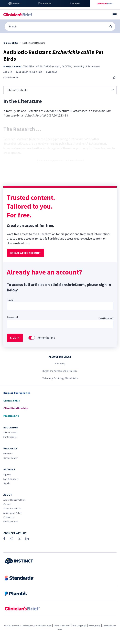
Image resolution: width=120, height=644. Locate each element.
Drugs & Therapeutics (17, 393)
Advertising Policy (13, 513)
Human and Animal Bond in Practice (60, 371)
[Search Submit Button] (111, 27)
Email (10, 300)
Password (12, 317)
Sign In (7, 483)
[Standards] (45, 3)
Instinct (48, 626)
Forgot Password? (106, 318)
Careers (7, 504)
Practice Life (11, 416)
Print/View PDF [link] (11, 77)
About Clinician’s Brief (14, 500)
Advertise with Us (12, 509)
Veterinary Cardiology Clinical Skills (60, 378)
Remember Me (46, 338)
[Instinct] (15, 3)
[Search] (60, 26)
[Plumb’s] (75, 3)
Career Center (11, 458)
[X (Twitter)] (19, 539)
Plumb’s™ (8, 453)
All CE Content (10, 432)
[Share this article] (115, 78)
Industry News (11, 522)
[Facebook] (4, 539)
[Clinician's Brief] (105, 3)
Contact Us (9, 517)
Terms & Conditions (62, 626)
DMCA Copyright (79, 626)
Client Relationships (16, 408)
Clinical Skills (12, 400)
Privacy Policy (94, 626)
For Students (10, 437)
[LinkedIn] (27, 539)
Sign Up (7, 474)
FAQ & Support (11, 479)
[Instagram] (11, 539)
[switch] (32, 338)
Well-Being (60, 364)
